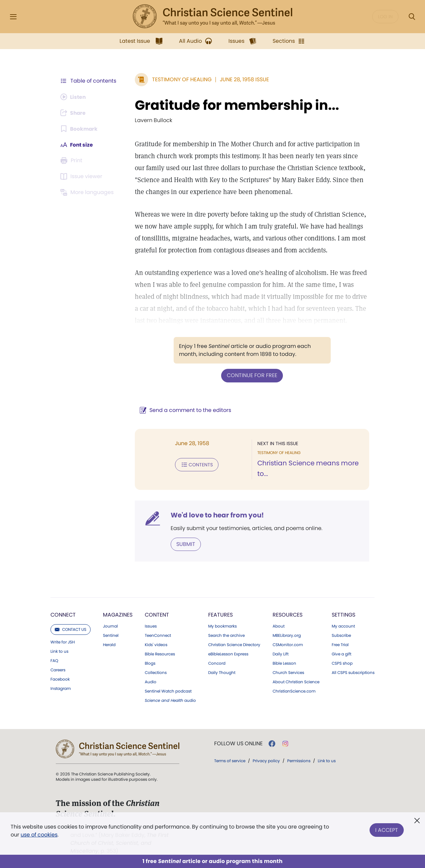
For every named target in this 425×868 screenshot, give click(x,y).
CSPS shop (342, 663)
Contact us (71, 629)
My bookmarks (222, 626)
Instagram (61, 688)
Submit (184, 544)
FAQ (54, 660)
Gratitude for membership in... (236, 105)
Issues (151, 626)
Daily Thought (222, 672)
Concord (217, 663)
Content (157, 614)
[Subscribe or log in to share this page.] (74, 113)
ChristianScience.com (294, 691)
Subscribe (341, 635)
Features (220, 614)
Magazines (118, 614)
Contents (195, 464)
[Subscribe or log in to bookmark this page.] (80, 129)
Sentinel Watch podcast (168, 691)
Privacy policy (266, 760)
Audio (151, 682)
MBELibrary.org (287, 635)
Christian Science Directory (234, 644)
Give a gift (341, 654)
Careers (58, 670)
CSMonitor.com (288, 644)
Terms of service (230, 760)
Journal (110, 626)
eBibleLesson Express (228, 654)
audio (170, 700)
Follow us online (238, 743)
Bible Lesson (284, 663)
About (279, 626)
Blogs (150, 663)
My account (343, 626)
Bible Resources (160, 654)
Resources (288, 614)
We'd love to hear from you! (216, 515)
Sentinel (111, 635)
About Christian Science (296, 682)
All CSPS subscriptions (353, 672)
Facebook (60, 679)
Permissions (299, 760)
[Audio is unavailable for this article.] (74, 97)
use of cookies (39, 835)
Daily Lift (281, 654)
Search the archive (226, 635)
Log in (385, 17)
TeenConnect (158, 635)
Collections (156, 672)
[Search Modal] (412, 17)
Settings (343, 614)
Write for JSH (63, 642)
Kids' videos (156, 644)
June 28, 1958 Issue (243, 79)
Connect (63, 614)
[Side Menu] (13, 17)
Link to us (59, 651)
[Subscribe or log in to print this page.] (72, 161)
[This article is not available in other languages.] (88, 192)
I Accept (387, 829)
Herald (109, 644)
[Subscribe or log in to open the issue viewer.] (82, 176)
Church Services (288, 672)
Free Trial (340, 644)
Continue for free (251, 375)
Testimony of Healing (180, 79)
